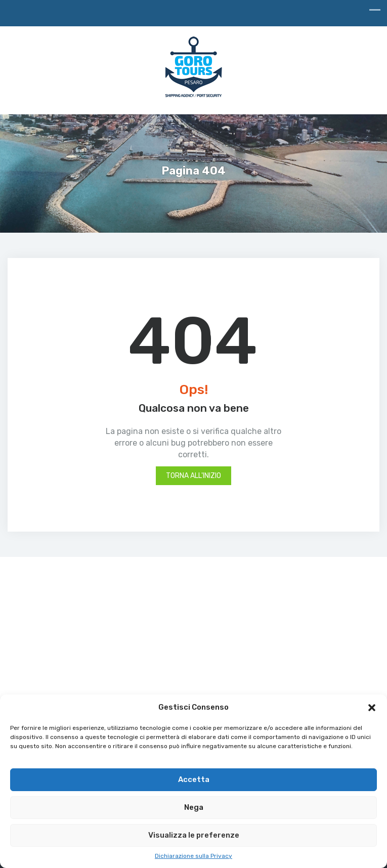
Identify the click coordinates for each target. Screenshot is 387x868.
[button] (372, 708)
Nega (194, 807)
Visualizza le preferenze (194, 835)
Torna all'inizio (193, 476)
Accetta (194, 779)
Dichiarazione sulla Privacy (193, 856)
